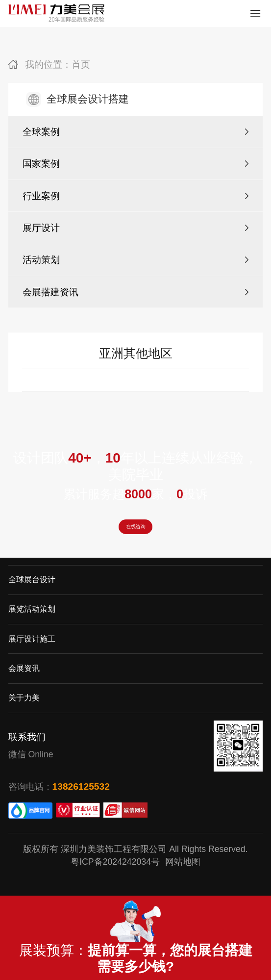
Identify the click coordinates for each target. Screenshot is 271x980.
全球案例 (41, 132)
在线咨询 (136, 534)
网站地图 (183, 879)
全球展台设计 (32, 597)
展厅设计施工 (32, 656)
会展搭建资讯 (50, 292)
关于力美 (24, 715)
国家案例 (41, 164)
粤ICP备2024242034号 (115, 879)
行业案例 (41, 196)
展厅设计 (41, 228)
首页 (81, 64)
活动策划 (41, 260)
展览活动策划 (32, 627)
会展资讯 (24, 685)
